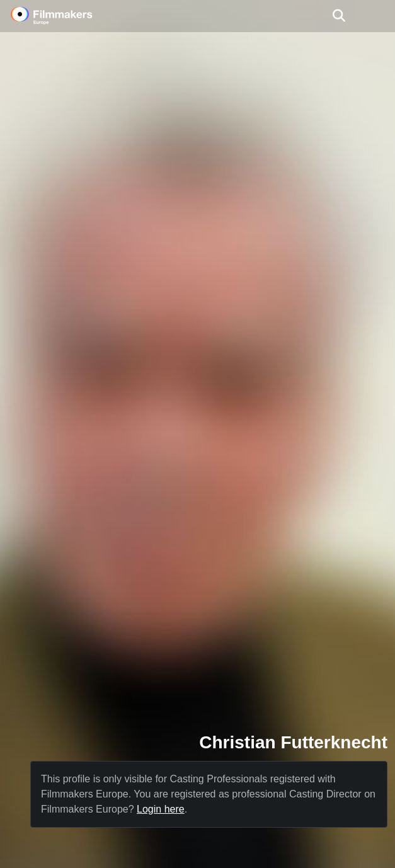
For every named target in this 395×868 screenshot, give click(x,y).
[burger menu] (376, 16)
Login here (161, 809)
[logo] (67, 16)
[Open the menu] (339, 16)
